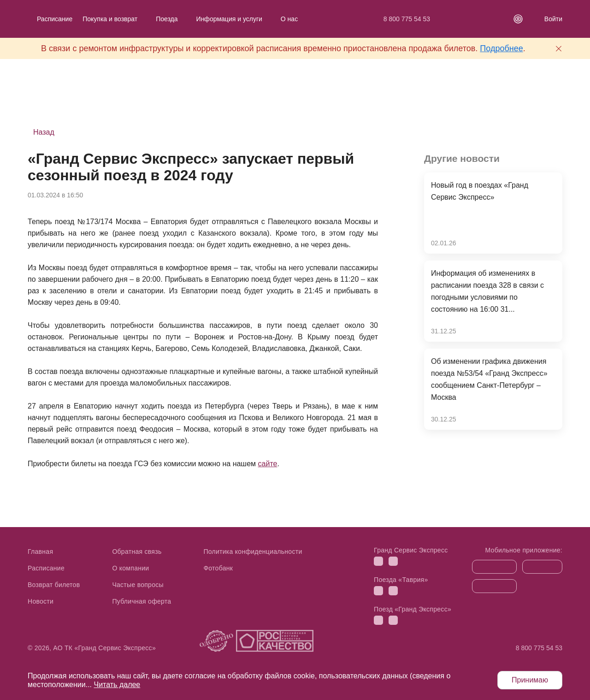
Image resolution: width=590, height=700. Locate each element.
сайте (268, 464)
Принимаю (530, 680)
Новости (41, 601)
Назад (44, 132)
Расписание (55, 19)
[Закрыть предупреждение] (559, 48)
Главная (40, 552)
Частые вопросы (138, 585)
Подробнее (501, 48)
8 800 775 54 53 (407, 19)
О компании (130, 568)
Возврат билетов (54, 585)
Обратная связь (137, 552)
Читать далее (117, 685)
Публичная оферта (142, 601)
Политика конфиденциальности (253, 552)
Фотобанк (218, 568)
